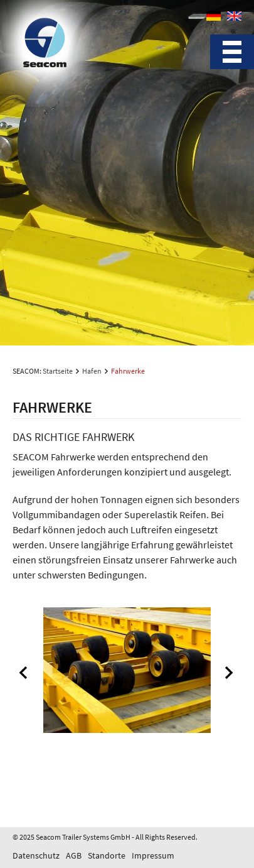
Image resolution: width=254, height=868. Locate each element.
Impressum (153, 855)
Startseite (58, 371)
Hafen (92, 371)
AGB (74, 855)
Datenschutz (36, 855)
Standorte (107, 855)
